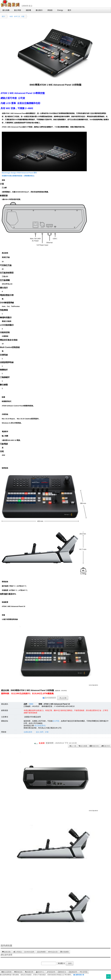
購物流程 (18, 972)
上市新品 (17, 952)
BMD (31, 704)
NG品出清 (53, 952)
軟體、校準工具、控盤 (17, 16)
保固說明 (51, 972)
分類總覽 (64, 952)
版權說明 (73, 972)
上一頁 (73, 746)
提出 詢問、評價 (42, 732)
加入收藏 (83, 746)
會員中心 (40, 972)
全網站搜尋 (28, 732)
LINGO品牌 (29, 952)
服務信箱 (78, 975)
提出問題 (56, 721)
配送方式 (106, 746)
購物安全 (62, 972)
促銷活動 (6, 952)
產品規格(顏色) (40, 726)
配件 (3, 16)
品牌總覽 (41, 952)
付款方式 (94, 746)
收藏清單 (29, 972)
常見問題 (84, 972)
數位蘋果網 (6, 972)
